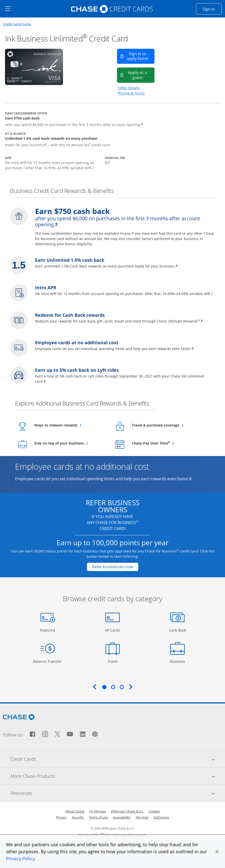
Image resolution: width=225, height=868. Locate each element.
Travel (114, 661)
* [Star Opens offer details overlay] (190, 479)
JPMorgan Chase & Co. (127, 811)
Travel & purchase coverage (168, 425)
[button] (217, 851)
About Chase (75, 811)
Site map (142, 817)
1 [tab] (104, 687)
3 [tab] (122, 687)
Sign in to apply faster (140, 56)
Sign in (212, 9)
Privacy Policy (20, 858)
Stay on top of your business (71, 443)
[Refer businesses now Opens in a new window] (113, 567)
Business (178, 661)
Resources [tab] (118, 793)
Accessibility (122, 817)
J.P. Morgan (98, 811)
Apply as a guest (141, 75)
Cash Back (178, 630)
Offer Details (129, 88)
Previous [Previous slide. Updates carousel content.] (94, 687)
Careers (154, 811)
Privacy (61, 817)
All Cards (113, 630)
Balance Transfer (47, 661)
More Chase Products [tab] (118, 776)
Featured (48, 630)
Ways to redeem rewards (68, 425)
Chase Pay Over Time (163, 443)
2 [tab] (113, 687)
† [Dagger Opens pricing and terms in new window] (90, 144)
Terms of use (98, 817)
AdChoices (161, 817)
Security (78, 817)
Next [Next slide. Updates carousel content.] (131, 687)
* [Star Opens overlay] (44, 382)
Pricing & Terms (131, 93)
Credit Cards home (17, 24)
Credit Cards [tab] (118, 759)
